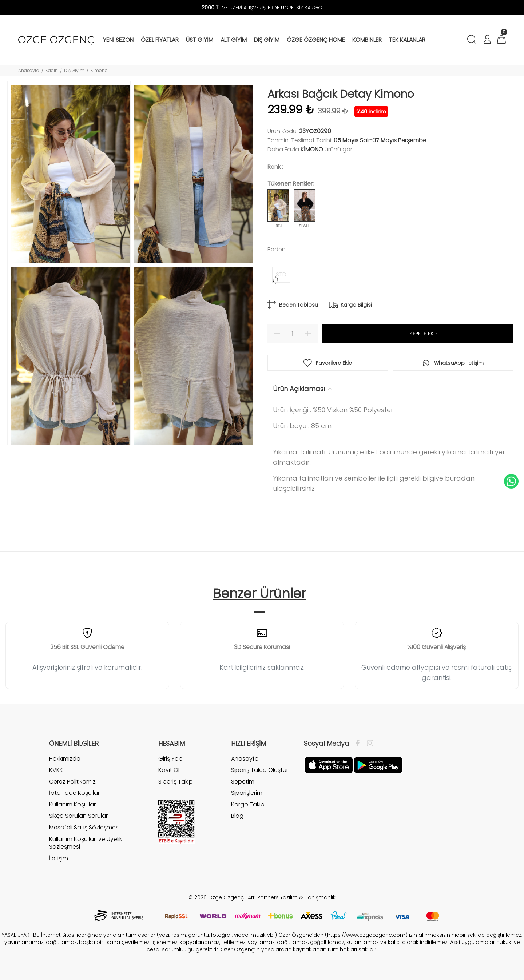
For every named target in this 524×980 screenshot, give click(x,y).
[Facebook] (359, 744)
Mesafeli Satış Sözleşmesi (84, 827)
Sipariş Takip (176, 782)
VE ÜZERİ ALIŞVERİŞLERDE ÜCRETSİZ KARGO (262, 8)
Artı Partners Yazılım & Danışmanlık (292, 897)
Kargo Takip (248, 804)
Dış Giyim (74, 70)
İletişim (59, 858)
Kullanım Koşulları (73, 804)
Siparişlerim (247, 793)
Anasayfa (29, 70)
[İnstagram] (368, 744)
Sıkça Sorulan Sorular (78, 816)
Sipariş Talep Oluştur (260, 770)
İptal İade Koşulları (75, 793)
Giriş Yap (170, 759)
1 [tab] (259, 612)
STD (281, 274)
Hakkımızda (65, 759)
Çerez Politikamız (72, 782)
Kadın (52, 70)
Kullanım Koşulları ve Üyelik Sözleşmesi (86, 843)
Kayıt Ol (169, 770)
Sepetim (243, 782)
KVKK (56, 770)
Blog (237, 816)
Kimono (99, 70)
